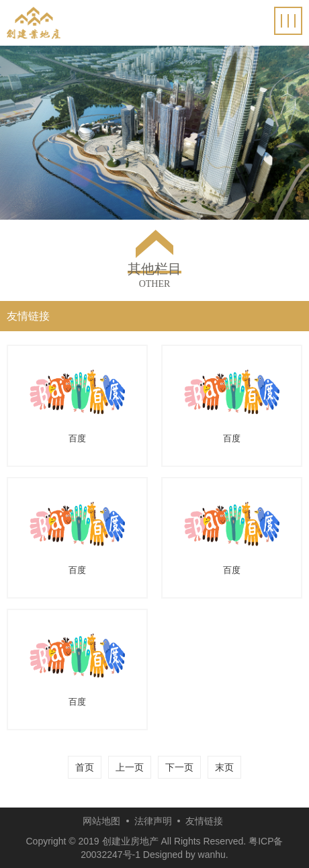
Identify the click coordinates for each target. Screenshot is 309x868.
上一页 (130, 767)
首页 (85, 767)
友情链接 (204, 821)
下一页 (179, 767)
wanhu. (213, 855)
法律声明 (153, 821)
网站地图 (101, 821)
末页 (224, 767)
